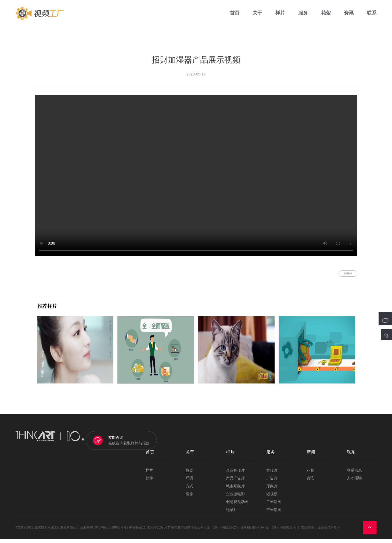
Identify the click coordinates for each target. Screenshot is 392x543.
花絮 (326, 16)
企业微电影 (235, 498)
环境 (189, 482)
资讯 (349, 16)
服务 (303, 16)
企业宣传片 (235, 474)
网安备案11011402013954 (148, 531)
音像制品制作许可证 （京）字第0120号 (268, 531)
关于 (257, 16)
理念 (189, 498)
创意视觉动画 (237, 506)
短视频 (272, 498)
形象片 (272, 490)
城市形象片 (235, 490)
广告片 (272, 482)
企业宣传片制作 (329, 531)
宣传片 (272, 474)
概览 (189, 474)
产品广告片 (235, 482)
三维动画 (274, 514)
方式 (189, 490)
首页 (235, 16)
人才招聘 (354, 482)
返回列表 (341, 275)
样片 (280, 16)
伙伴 (149, 482)
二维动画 (274, 506)
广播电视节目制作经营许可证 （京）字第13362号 (204, 531)
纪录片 (232, 514)
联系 (372, 16)
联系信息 (354, 474)
